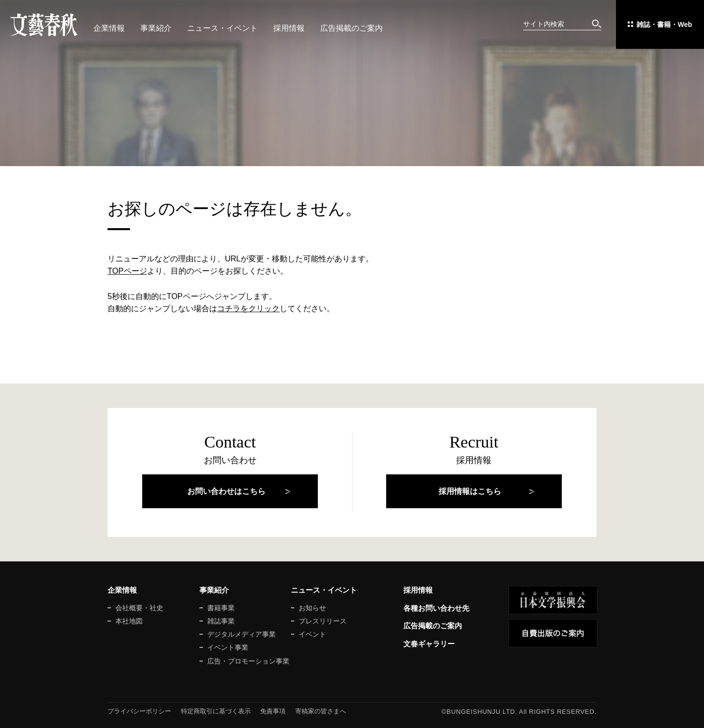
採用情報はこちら (470, 491)
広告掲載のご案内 (352, 28)
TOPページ (127, 271)
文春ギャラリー (429, 644)
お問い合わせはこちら (226, 491)
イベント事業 (228, 647)
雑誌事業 (221, 621)
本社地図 (129, 621)
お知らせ (312, 608)
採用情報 (289, 28)
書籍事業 (221, 608)
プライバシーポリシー (139, 711)
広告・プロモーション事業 (248, 661)
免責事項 (273, 711)
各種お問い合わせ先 (436, 608)
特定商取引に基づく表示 (216, 711)
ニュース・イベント (222, 28)
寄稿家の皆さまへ (321, 711)
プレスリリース (323, 621)
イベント (312, 634)
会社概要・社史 (139, 608)
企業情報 (109, 28)
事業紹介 (156, 28)
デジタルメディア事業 (242, 634)
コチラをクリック (248, 309)
